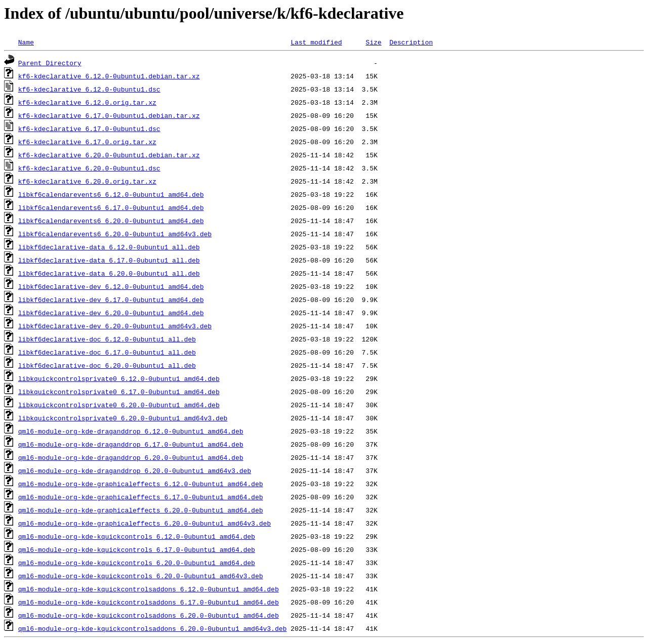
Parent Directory (50, 63)
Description (411, 42)
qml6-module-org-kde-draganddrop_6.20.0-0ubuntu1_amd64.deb (131, 457)
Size (373, 42)
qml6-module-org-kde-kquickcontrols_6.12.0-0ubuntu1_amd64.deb (137, 536)
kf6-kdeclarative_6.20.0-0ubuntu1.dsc (89, 168)
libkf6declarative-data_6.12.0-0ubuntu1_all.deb (109, 247)
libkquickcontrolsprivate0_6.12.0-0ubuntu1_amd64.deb (119, 378)
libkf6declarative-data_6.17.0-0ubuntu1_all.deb (109, 260)
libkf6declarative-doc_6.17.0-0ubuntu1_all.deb (107, 352)
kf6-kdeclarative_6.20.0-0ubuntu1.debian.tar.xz (109, 155)
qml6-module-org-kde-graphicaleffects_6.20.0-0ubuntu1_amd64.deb (141, 510)
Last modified (316, 42)
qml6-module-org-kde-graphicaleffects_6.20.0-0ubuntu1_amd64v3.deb (145, 523)
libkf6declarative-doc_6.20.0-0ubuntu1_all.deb (107, 365)
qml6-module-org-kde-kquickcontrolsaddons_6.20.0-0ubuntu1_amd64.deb (149, 615)
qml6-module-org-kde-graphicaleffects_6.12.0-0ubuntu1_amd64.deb (141, 484)
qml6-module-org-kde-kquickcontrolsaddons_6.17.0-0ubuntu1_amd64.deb (149, 602)
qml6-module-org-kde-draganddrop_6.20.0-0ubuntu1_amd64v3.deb (135, 470)
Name (26, 42)
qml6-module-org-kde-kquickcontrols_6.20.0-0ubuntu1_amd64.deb (137, 563)
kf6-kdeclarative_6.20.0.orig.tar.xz (87, 181)
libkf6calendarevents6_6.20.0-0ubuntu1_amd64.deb (111, 221)
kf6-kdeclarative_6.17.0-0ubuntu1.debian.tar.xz (109, 115)
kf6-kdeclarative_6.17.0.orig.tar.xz (87, 142)
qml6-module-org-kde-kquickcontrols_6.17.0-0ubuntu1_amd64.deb (137, 549)
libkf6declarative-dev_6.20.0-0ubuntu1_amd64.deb (111, 313)
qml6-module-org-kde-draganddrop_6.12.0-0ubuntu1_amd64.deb (131, 431)
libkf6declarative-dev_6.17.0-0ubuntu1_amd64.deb (111, 299)
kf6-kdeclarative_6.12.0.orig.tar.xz (87, 102)
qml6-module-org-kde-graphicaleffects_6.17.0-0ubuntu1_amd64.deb (141, 497)
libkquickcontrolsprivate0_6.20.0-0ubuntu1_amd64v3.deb (123, 418)
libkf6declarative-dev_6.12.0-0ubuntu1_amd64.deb (111, 286)
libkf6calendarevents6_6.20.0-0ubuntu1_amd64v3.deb (115, 234)
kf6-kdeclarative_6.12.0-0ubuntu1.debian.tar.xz (109, 76)
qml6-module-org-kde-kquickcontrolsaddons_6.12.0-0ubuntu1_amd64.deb (149, 589)
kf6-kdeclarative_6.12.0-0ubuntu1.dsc (89, 89)
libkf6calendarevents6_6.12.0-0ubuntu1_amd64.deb (111, 194)
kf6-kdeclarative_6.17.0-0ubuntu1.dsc (89, 128)
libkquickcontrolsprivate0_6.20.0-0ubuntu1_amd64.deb (119, 405)
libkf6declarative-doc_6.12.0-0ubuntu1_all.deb (107, 339)
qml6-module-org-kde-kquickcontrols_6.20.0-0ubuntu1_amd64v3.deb (141, 576)
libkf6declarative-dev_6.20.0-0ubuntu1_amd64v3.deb (115, 326)
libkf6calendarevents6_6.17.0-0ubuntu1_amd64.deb (111, 207)
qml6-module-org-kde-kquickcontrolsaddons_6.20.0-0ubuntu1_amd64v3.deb (152, 628)
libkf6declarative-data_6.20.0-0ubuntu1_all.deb (109, 273)
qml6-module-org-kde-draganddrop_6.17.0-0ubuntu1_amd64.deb (131, 444)
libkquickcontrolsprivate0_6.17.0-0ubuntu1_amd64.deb (119, 392)
